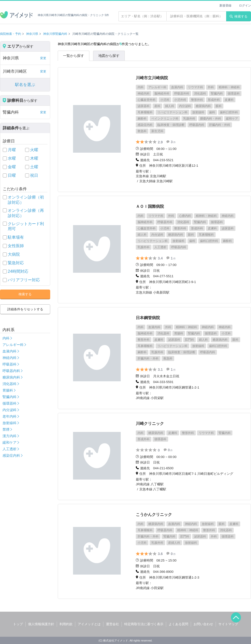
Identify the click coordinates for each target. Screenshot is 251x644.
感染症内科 (11, 455)
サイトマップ (228, 624)
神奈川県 (32, 34)
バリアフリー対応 (24, 280)
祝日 (34, 175)
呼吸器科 (10, 364)
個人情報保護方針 (41, 624)
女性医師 (16, 246)
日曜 (12, 175)
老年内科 (10, 416)
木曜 (34, 158)
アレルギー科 (13, 345)
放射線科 (10, 423)
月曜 (12, 150)
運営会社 (112, 624)
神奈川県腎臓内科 (55, 34)
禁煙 (6, 429)
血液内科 (10, 351)
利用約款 (66, 624)
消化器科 (10, 384)
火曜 (34, 150)
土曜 (34, 167)
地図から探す (109, 56)
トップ (18, 624)
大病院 (14, 254)
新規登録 (225, 6)
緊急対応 (16, 263)
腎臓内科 (10, 397)
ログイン (245, 6)
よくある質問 (178, 624)
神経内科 (10, 358)
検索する (239, 16)
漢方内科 (10, 436)
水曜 (12, 158)
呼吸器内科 (11, 371)
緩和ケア (10, 442)
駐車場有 (16, 237)
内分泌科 (10, 410)
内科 (6, 338)
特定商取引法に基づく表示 (144, 624)
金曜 (12, 167)
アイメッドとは (89, 624)
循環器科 (10, 403)
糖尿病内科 (11, 377)
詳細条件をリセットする (25, 309)
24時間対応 (18, 271)
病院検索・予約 (11, 34)
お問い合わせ (203, 624)
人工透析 (10, 449)
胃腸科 (8, 390)
